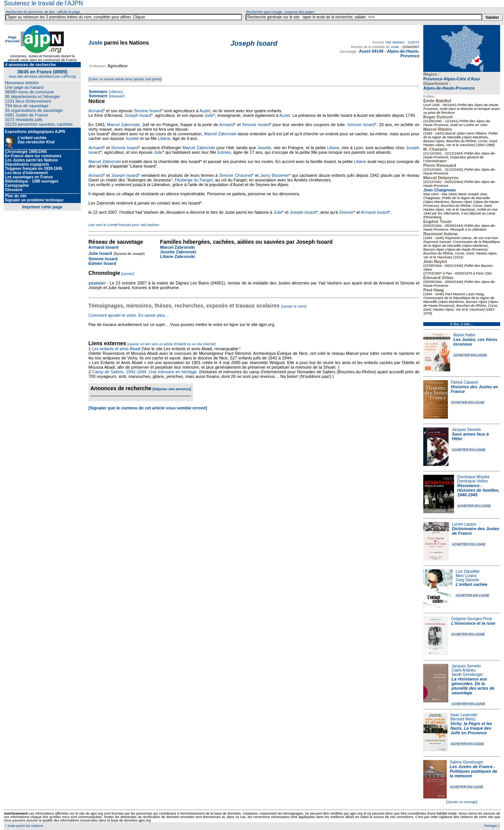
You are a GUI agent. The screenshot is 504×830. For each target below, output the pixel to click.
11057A (413, 42)
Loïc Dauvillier (468, 571)
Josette (132, 138)
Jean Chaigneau (439, 190)
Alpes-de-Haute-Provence (449, 88)
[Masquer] (116, 96)
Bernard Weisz (463, 719)
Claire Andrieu (463, 670)
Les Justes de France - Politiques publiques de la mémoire (473, 771)
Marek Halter (464, 335)
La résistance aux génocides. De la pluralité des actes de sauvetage (473, 686)
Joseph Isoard (138, 115)
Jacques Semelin (466, 430)
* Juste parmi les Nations (23, 826)
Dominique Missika (473, 477)
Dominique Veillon (472, 481)
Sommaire (98, 92)
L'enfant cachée (472, 584)
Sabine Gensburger (467, 762)
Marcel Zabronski (123, 125)
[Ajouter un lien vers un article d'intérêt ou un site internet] (171, 344)
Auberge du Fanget (195, 180)
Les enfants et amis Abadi (116, 349)
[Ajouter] (128, 274)
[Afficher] (115, 92)
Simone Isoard (147, 111)
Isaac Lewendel (464, 715)
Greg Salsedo (467, 580)
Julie (209, 115)
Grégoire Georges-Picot (471, 619)
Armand (96, 111)
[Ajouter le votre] (294, 306)
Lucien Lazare (464, 524)
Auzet (205, 111)
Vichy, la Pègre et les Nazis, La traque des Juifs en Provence (472, 728)
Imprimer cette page (42, 207)
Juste (96, 43)
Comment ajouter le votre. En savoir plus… (129, 315)
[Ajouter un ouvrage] (462, 802)
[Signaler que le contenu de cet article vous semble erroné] (148, 408)
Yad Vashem (395, 42)
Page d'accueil (12, 39)
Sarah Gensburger (467, 674)
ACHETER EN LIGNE (470, 355)
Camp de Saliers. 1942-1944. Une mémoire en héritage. (145, 372)
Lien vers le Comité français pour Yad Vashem (124, 225)
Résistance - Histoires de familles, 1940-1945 (478, 490)
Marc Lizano (466, 576)
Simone (346, 212)
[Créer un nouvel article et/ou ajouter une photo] (125, 79)
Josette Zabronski (178, 252)
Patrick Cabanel (465, 382)
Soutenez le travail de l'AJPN (43, 3)
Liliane (164, 138)
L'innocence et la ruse (473, 623)
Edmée (224, 152)
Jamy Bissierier (274, 175)
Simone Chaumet (236, 175)
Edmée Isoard (102, 263)
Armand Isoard (374, 212)
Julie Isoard (100, 253)
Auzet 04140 (371, 51)
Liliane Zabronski (177, 256)
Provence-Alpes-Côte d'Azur (452, 79)
